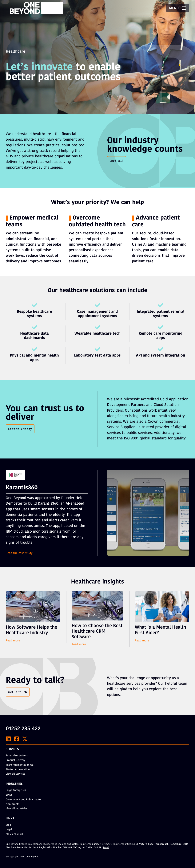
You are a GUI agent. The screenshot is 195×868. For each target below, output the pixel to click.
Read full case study (19, 553)
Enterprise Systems (17, 756)
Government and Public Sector (24, 800)
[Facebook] (17, 739)
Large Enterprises (16, 790)
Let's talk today (20, 429)
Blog (8, 825)
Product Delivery (16, 760)
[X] (25, 739)
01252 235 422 (23, 729)
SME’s (9, 795)
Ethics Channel (14, 834)
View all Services (15, 774)
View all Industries (16, 809)
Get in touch (18, 692)
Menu (178, 8)
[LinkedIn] (8, 739)
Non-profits (12, 804)
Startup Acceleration (18, 770)
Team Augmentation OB (20, 765)
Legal (9, 830)
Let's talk (117, 161)
